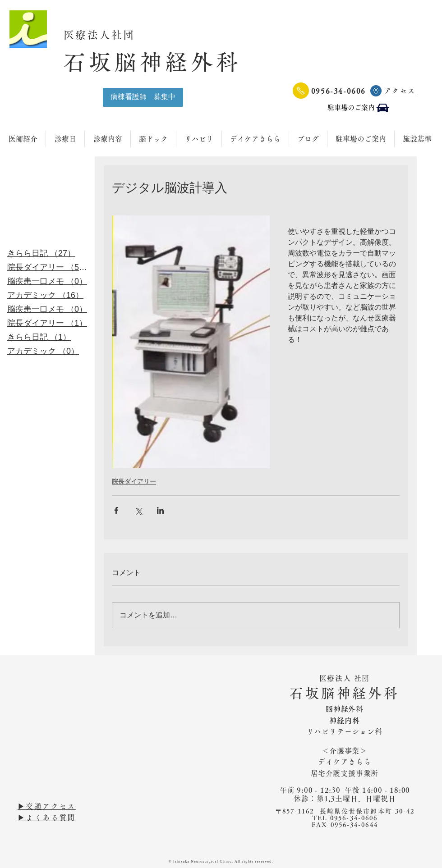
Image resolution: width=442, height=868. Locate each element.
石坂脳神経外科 (152, 62)
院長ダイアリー (134, 481)
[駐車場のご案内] (359, 108)
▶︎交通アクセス (47, 806)
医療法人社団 (106, 35)
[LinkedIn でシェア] (160, 510)
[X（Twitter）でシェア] (138, 510)
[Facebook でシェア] (116, 510)
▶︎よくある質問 (47, 818)
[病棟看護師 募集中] (143, 97)
